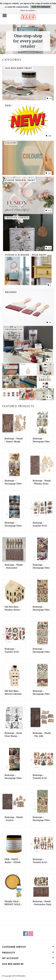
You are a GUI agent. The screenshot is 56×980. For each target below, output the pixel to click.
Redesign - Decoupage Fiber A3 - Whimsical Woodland (41, 693)
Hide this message (41, 7)
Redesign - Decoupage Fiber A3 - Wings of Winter (13, 777)
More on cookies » (28, 10)
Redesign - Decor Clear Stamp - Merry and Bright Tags (13, 735)
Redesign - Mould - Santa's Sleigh (14, 440)
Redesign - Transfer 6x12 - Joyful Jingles (40, 777)
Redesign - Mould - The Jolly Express (42, 735)
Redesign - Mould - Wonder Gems (42, 482)
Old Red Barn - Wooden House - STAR (13, 608)
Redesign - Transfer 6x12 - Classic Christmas (14, 651)
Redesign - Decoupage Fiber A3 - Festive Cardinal (13, 482)
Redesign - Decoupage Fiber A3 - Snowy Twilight (13, 524)
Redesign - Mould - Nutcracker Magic (14, 566)
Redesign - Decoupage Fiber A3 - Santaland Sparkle (41, 651)
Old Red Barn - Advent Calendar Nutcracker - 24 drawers (13, 693)
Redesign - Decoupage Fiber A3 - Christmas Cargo (41, 566)
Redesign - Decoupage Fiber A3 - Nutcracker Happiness (41, 819)
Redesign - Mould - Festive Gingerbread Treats (14, 819)
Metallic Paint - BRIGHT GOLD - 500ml (13, 903)
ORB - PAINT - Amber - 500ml (12, 861)
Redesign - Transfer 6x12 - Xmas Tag (40, 524)
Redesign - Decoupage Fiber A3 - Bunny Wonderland (41, 440)
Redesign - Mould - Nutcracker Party (42, 903)
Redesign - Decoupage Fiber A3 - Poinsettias (41, 608)
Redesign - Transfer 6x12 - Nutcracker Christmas (40, 861)
